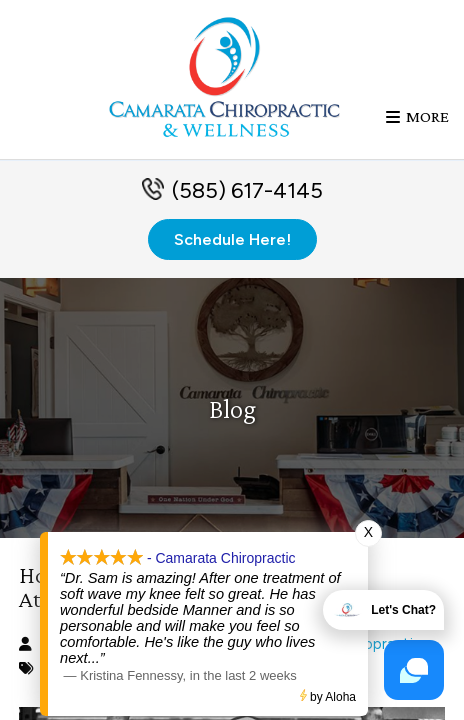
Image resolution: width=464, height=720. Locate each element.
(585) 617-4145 (247, 190)
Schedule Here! (232, 239)
